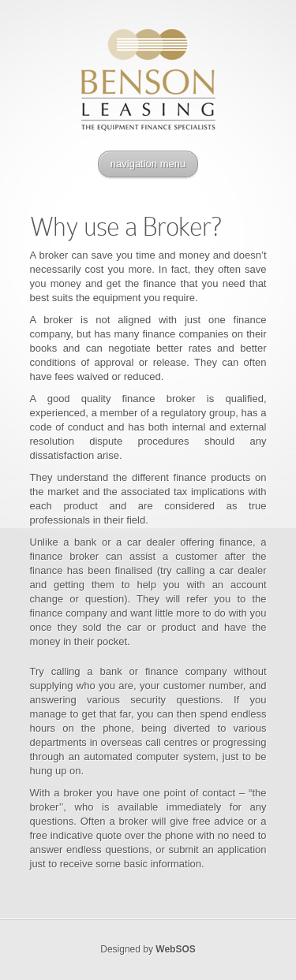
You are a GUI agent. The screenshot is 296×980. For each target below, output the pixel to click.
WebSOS (175, 949)
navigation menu (148, 164)
